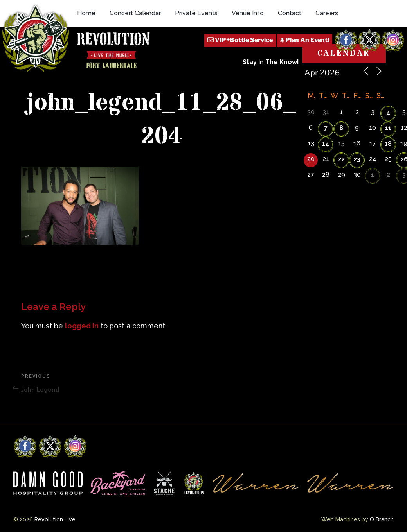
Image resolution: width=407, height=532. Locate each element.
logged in (82, 326)
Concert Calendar (135, 13)
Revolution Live (55, 519)
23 (357, 159)
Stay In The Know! (271, 62)
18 (388, 144)
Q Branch (382, 519)
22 (341, 159)
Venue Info (248, 13)
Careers (327, 13)
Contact (290, 13)
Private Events (196, 13)
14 (326, 144)
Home (86, 13)
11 (388, 128)
